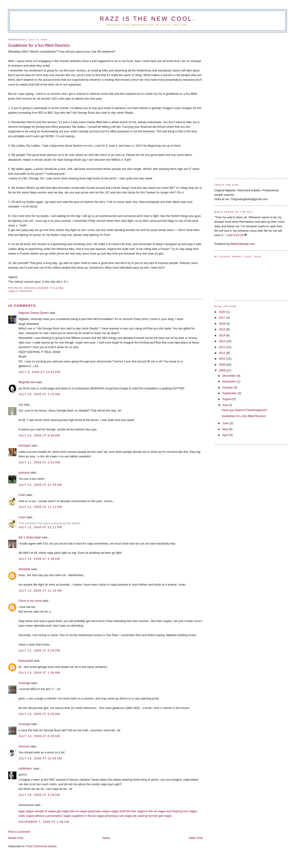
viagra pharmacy (107, 816)
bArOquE (24, 446)
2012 (223, 347)
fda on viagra (79, 811)
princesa (24, 473)
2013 (223, 341)
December (230, 376)
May (226, 429)
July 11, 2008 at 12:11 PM (40, 507)
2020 (223, 312)
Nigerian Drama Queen (34, 313)
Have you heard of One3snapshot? (245, 410)
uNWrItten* (26, 769)
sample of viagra (45, 811)
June (226, 423)
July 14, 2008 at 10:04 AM (40, 758)
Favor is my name (30, 601)
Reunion (26, 291)
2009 (223, 365)
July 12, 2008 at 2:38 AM (39, 559)
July (225, 405)
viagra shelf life (120, 811)
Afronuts (24, 746)
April (226, 435)
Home (106, 838)
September (230, 393)
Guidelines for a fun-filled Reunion (244, 416)
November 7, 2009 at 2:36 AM (44, 822)
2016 (223, 324)
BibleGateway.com (243, 244)
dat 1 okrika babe (30, 537)
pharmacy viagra (99, 811)
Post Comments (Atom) (41, 846)
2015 (223, 329)
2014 (223, 335)
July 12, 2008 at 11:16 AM (40, 591)
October (228, 387)
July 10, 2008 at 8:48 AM (39, 435)
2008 (223, 370)
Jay (21, 404)
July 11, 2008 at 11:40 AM (40, 485)
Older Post (196, 838)
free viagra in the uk (144, 811)
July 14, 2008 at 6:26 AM (39, 714)
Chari (22, 495)
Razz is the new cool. (147, 19)
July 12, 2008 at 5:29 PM (39, 650)
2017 (223, 318)
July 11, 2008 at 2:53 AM (39, 462)
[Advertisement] (233, 104)
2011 (223, 353)
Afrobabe (24, 569)
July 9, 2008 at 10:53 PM (39, 372)
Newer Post (16, 838)
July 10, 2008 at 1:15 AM (39, 394)
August (227, 399)
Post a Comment (19, 832)
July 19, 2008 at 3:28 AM (39, 795)
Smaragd (24, 683)
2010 (223, 359)
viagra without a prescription (44, 816)
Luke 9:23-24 (235, 235)
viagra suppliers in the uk (79, 816)
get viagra (63, 811)
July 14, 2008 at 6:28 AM (39, 736)
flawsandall (26, 661)
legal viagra (26, 811)
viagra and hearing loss (173, 811)
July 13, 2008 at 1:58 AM (39, 673)
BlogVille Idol (27, 382)
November (230, 381)
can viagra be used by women (138, 816)
